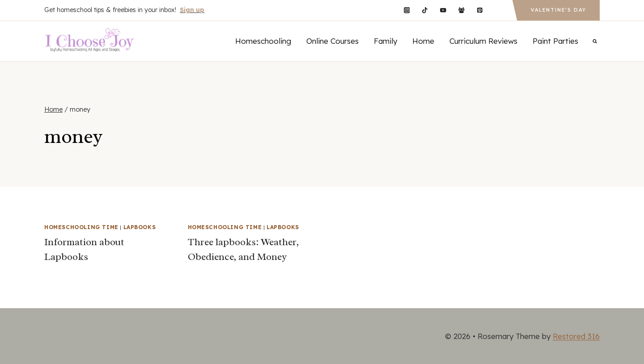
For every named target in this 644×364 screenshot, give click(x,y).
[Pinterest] (480, 10)
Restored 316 (576, 336)
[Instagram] (407, 10)
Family (386, 41)
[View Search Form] (595, 41)
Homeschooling (263, 41)
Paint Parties (555, 41)
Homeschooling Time (81, 227)
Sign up (192, 10)
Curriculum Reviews (483, 41)
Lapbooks (140, 227)
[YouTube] (443, 10)
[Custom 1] (498, 10)
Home (423, 41)
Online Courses (333, 41)
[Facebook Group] (461, 10)
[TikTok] (425, 10)
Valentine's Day (559, 10)
